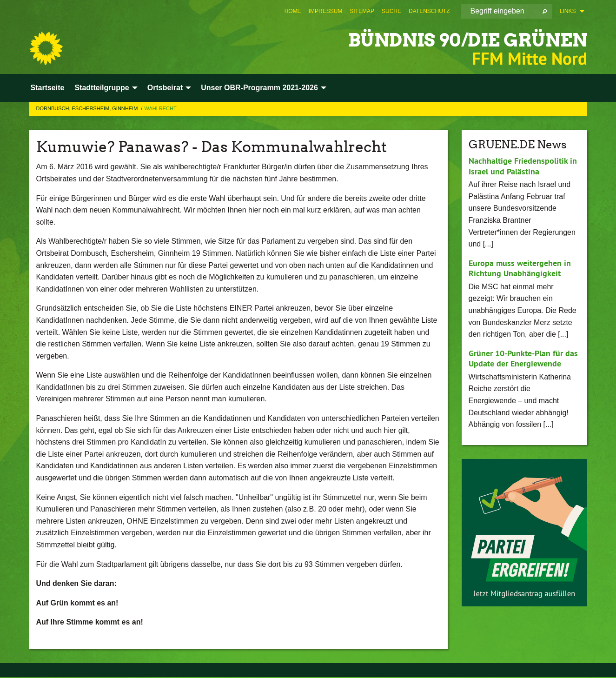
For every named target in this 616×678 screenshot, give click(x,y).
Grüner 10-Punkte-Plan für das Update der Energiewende (523, 359)
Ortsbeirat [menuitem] (165, 88)
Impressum (326, 11)
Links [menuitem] (568, 11)
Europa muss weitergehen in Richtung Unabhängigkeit (520, 268)
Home (293, 11)
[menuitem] (293, 11)
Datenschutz (429, 11)
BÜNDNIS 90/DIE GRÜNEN (452, 39)
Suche (391, 11)
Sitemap (362, 11)
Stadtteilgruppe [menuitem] (102, 88)
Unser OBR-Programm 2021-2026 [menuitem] (259, 88)
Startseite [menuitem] (48, 88)
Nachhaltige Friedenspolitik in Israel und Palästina (523, 166)
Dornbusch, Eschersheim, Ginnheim (88, 108)
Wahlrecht (160, 108)
